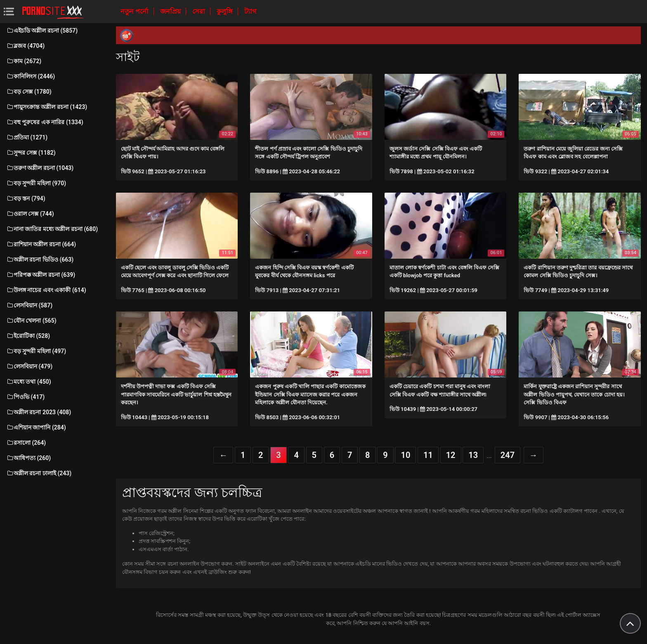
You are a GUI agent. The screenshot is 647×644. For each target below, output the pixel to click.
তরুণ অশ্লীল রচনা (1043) (40, 168)
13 (473, 455)
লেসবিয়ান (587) (29, 305)
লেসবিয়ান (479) (29, 366)
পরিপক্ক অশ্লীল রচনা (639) (41, 275)
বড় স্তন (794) (26, 198)
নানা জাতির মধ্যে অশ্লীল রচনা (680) (52, 229)
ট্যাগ (250, 11)
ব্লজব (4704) (25, 46)
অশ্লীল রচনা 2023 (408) (39, 412)
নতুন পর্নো (135, 11)
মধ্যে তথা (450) (29, 382)
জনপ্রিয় (171, 11)
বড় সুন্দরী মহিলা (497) (36, 351)
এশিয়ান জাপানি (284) (36, 427)
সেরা (200, 11)
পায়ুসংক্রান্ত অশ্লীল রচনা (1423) (47, 107)
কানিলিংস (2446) (31, 76)
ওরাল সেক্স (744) (30, 214)
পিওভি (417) (25, 397)
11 (428, 455)
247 (508, 455)
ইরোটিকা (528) (28, 336)
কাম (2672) (24, 61)
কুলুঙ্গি (226, 11)
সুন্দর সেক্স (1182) (31, 153)
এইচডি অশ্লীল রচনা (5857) (42, 31)
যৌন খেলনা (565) (31, 321)
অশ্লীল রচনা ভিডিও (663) (40, 259)
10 (405, 455)
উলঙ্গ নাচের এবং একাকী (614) (46, 290)
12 (451, 455)
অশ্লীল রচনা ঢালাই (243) (39, 473)
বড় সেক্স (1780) (29, 92)
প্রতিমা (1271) (27, 137)
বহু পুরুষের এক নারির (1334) (45, 122)
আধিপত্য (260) (28, 458)
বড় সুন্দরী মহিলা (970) (36, 183)
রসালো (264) (26, 443)
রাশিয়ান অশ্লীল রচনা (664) (41, 244)
